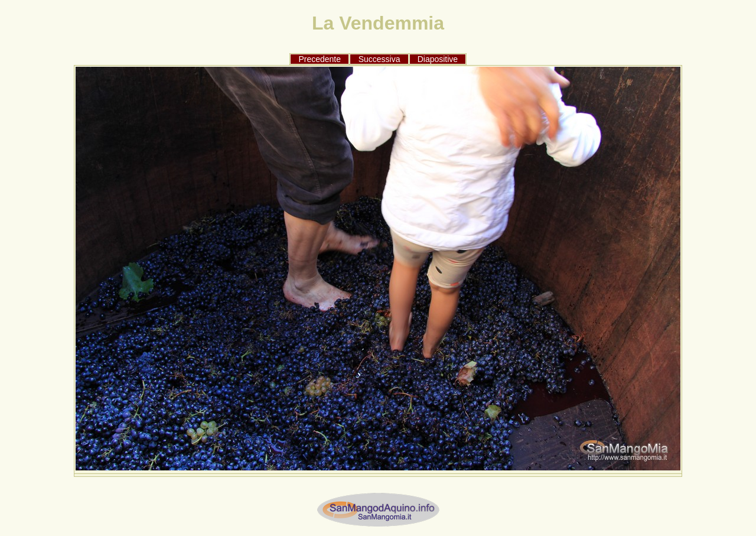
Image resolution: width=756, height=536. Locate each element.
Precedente (320, 59)
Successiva (379, 59)
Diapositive (438, 59)
